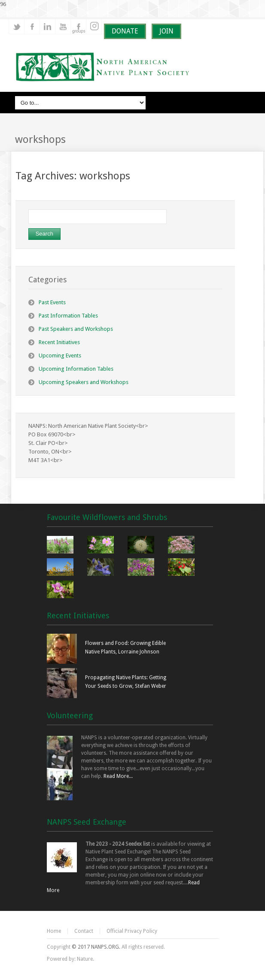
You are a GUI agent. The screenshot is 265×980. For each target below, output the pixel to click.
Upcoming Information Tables (76, 369)
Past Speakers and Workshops (76, 329)
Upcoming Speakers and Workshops (84, 382)
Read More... (118, 776)
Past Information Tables (68, 316)
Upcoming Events (60, 355)
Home (54, 931)
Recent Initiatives (59, 342)
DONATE (125, 31)
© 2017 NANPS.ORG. (96, 947)
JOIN (166, 31)
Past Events (52, 302)
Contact (84, 931)
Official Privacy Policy (132, 931)
